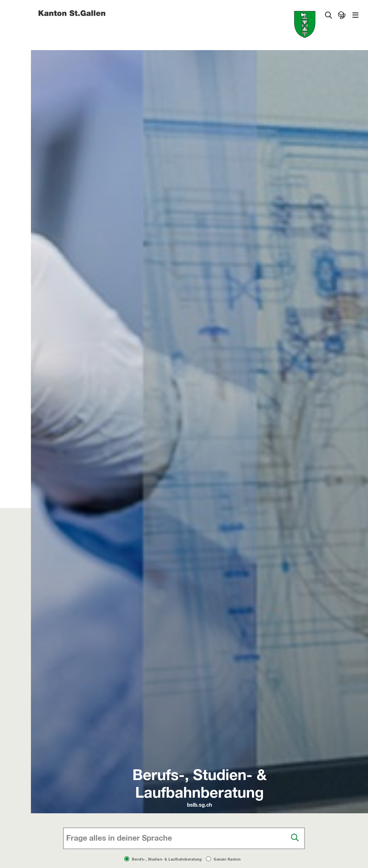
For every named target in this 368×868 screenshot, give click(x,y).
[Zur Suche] (328, 15)
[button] (355, 15)
